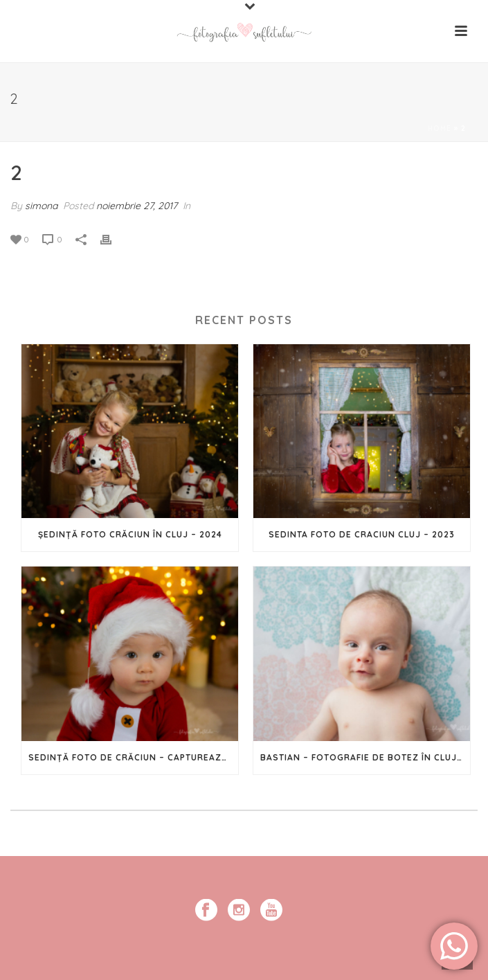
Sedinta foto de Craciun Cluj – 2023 (362, 534)
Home (440, 128)
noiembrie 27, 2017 (137, 206)
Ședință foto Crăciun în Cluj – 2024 (130, 534)
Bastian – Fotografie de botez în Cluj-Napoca (365, 757)
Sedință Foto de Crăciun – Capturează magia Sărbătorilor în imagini (133, 757)
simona (41, 206)
